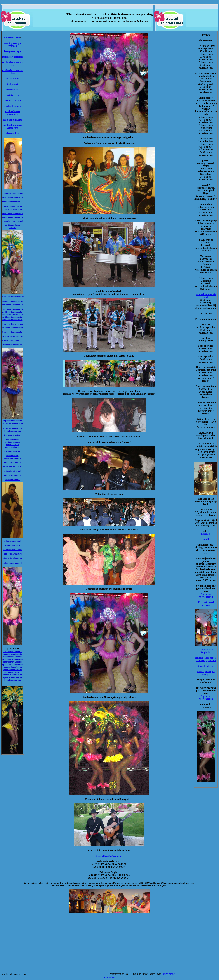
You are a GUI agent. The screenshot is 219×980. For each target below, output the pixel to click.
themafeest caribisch (13, 57)
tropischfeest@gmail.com (109, 856)
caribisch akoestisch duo (13, 72)
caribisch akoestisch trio (13, 64)
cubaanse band (13, 133)
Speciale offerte (12, 38)
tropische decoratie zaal (206, 296)
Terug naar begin (13, 51)
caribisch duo (13, 90)
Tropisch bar (206, 650)
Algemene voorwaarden (206, 595)
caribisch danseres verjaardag (13, 127)
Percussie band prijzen (206, 604)
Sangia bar (206, 652)
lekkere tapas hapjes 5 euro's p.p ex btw (206, 659)
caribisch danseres (13, 120)
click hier (206, 534)
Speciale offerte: (206, 666)
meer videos (109, 977)
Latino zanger (168, 974)
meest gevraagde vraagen (13, 44)
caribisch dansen (13, 106)
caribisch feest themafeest (13, 113)
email (206, 539)
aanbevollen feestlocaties (206, 706)
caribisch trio (13, 95)
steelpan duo (13, 79)
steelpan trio (13, 84)
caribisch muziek (13, 101)
